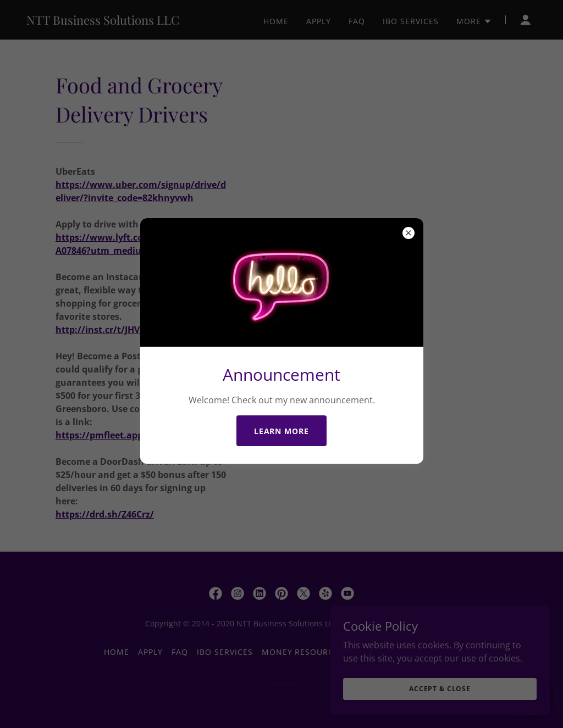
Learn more (282, 431)
